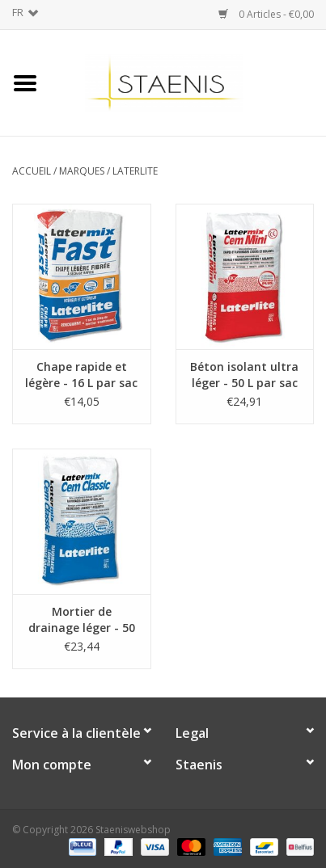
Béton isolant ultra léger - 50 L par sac (244, 375)
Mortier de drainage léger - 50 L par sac (82, 620)
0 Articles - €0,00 (266, 14)
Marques (82, 171)
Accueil (32, 171)
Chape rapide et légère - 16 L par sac (81, 375)
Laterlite (135, 171)
